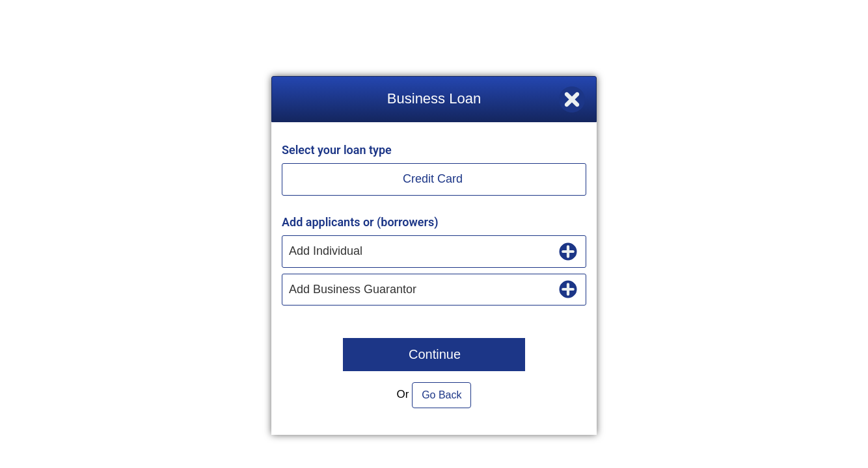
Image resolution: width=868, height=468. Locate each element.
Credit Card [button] (433, 179)
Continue (435, 354)
